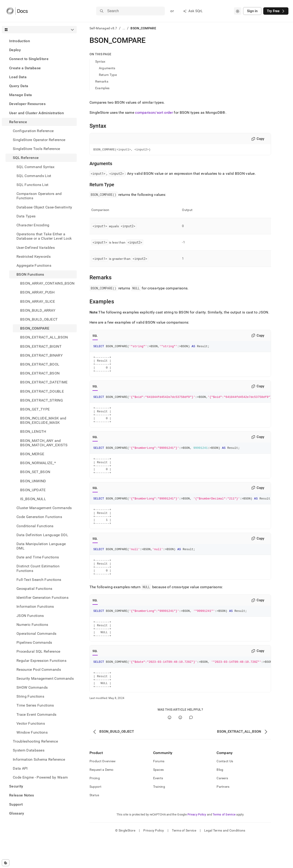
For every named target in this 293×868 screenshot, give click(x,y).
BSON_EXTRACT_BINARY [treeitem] (41, 355)
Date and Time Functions (38, 557)
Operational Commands (36, 634)
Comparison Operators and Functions (39, 196)
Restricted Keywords (34, 257)
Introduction (20, 41)
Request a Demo (102, 799)
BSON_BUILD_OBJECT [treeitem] (39, 319)
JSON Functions (30, 616)
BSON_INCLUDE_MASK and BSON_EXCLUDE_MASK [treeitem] (43, 420)
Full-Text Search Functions (39, 580)
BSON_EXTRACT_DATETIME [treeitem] (44, 382)
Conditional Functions (35, 526)
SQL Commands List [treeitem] (34, 176)
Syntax (100, 61)
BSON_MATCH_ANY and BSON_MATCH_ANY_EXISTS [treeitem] (44, 443)
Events (158, 808)
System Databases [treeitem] (29, 750)
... (124, 28)
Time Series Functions (35, 705)
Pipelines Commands (34, 642)
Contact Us (225, 791)
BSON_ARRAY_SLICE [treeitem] (38, 301)
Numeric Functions (32, 625)
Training (159, 816)
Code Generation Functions (39, 517)
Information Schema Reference (39, 759)
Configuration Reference (33, 131)
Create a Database (25, 68)
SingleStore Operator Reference (39, 140)
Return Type (108, 75)
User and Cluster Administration (37, 113)
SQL (95, 336)
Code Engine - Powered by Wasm (40, 777)
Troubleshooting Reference (35, 741)
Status (94, 825)
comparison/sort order (154, 112)
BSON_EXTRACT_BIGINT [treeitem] (41, 346)
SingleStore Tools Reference (37, 149)
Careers (222, 808)
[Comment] (191, 747)
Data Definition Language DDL (42, 535)
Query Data (19, 86)
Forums (159, 791)
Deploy (15, 50)
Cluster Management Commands (44, 508)
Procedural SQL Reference (38, 651)
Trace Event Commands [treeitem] (36, 714)
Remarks (102, 81)
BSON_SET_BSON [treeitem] (35, 472)
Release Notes (22, 795)
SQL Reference (26, 158)
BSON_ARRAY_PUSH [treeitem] (37, 292)
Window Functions (32, 732)
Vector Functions (31, 723)
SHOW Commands (32, 687)
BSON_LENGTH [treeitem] (33, 431)
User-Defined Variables (36, 248)
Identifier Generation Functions (42, 598)
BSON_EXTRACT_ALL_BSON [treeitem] (44, 337)
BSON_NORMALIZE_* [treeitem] (38, 463)
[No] (180, 747)
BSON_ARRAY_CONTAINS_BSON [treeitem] (47, 283)
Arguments (107, 68)
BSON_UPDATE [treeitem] (33, 490)
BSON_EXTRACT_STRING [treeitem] (42, 400)
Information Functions (35, 606)
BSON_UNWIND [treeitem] (33, 481)
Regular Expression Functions (41, 661)
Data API (20, 768)
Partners (223, 816)
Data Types (26, 216)
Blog (220, 799)
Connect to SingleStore (29, 59)
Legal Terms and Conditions (225, 860)
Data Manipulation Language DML (41, 546)
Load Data (18, 77)
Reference (18, 122)
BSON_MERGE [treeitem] (32, 454)
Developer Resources (27, 104)
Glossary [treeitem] (17, 813)
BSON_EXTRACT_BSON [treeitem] (40, 373)
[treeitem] (39, 41)
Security (16, 786)
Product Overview (103, 791)
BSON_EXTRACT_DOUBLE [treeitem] (42, 391)
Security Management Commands (45, 678)
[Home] (17, 11)
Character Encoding (33, 225)
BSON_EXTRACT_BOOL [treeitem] (40, 364)
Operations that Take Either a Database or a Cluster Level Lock (44, 236)
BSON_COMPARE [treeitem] (35, 328)
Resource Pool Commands (39, 670)
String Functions (30, 696)
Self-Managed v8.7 (103, 28)
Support (16, 804)
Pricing (95, 808)
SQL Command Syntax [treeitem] (36, 167)
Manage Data (21, 95)
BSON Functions (30, 274)
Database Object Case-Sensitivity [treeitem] (44, 207)
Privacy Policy (197, 844)
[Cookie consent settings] (6, 863)
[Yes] (170, 747)
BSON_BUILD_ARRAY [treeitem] (38, 310)
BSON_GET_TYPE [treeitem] (35, 409)
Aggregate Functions (34, 265)
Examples (102, 88)
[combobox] (238, 11)
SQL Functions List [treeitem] (33, 185)
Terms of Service (224, 844)
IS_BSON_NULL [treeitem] (33, 499)
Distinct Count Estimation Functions (38, 568)
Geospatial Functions (34, 589)
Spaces (159, 799)
